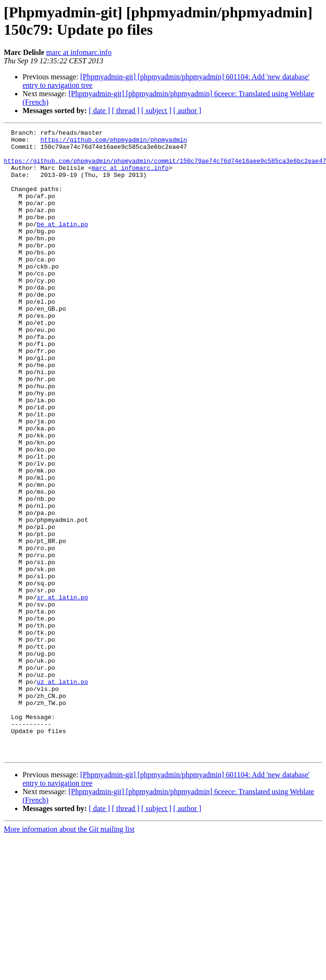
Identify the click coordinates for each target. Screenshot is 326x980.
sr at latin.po (62, 691)
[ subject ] (156, 111)
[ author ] (187, 111)
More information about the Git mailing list (69, 954)
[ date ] (99, 111)
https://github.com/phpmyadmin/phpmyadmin (114, 142)
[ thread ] (126, 111)
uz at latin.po (62, 793)
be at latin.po (62, 244)
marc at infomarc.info (79, 52)
